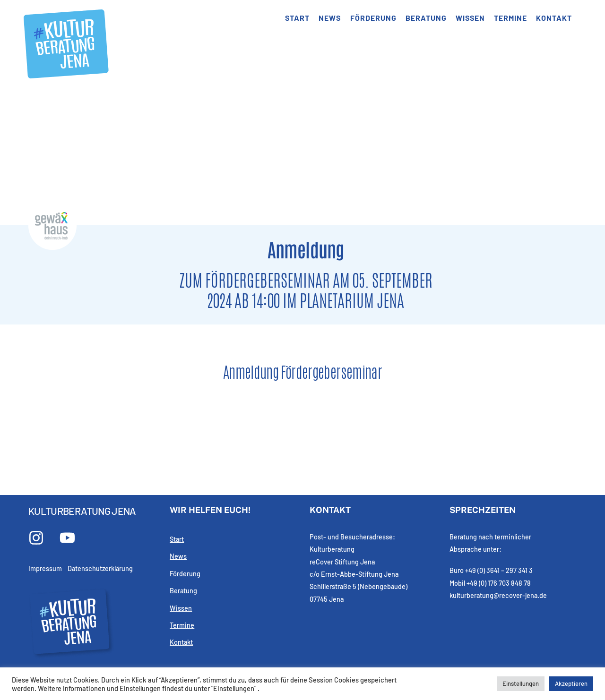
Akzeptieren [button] (571, 683)
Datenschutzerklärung (100, 568)
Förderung (373, 18)
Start (297, 18)
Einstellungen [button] (521, 683)
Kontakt (554, 18)
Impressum (45, 568)
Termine (510, 18)
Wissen (470, 18)
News (330, 18)
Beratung (426, 18)
